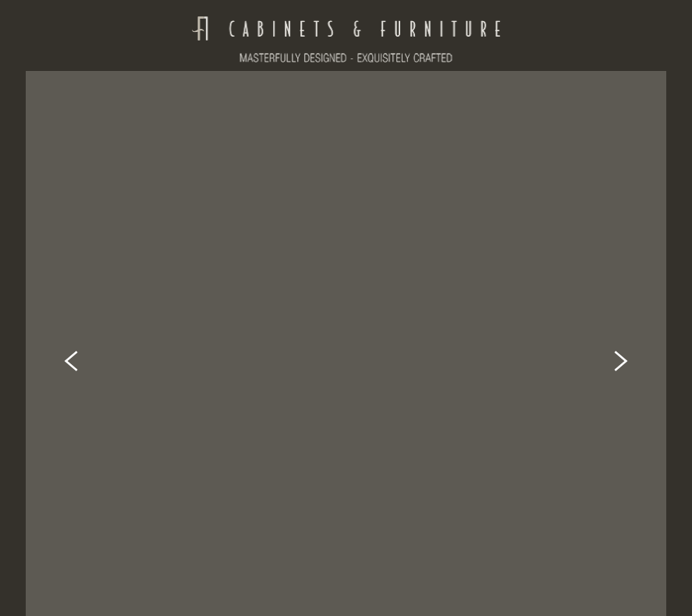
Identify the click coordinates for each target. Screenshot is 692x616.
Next (621, 335)
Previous (71, 335)
